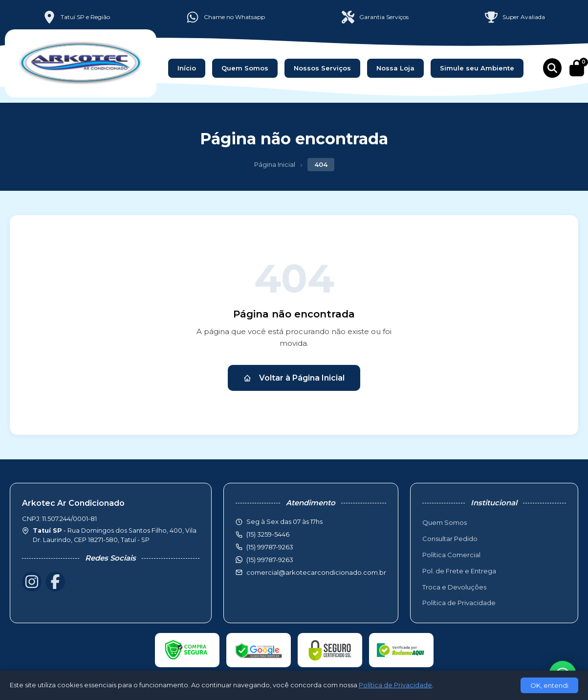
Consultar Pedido (450, 539)
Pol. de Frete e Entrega (459, 571)
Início (187, 68)
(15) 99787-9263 (270, 560)
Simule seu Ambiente (477, 68)
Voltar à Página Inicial (294, 378)
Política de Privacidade (459, 603)
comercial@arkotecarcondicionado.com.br (316, 572)
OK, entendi (549, 685)
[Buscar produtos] (552, 68)
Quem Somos (245, 68)
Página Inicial (275, 164)
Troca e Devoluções (454, 587)
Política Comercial (451, 555)
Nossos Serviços (322, 68)
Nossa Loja (395, 68)
